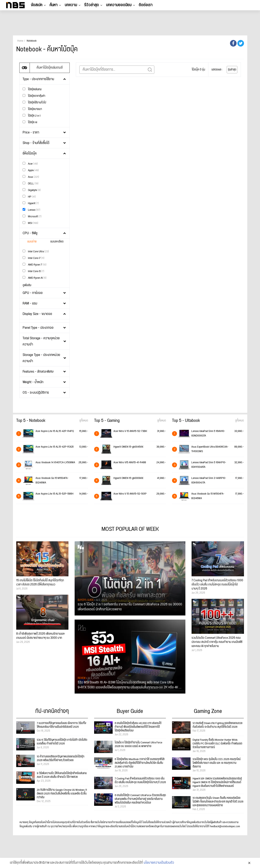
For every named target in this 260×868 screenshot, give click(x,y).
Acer (30, 164)
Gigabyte (32, 190)
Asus (31, 177)
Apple (31, 170)
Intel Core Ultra (36, 251)
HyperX (31, 203)
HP (29, 197)
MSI (30, 223)
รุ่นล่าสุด (232, 70)
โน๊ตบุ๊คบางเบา (32, 109)
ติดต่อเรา (146, 5)
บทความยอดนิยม (119, 5)
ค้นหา (54, 5)
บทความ (71, 5)
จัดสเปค (37, 5)
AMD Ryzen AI (35, 278)
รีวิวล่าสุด (92, 5)
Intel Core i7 (34, 258)
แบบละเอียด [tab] (57, 242)
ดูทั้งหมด (84, 421)
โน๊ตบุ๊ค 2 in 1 (32, 116)
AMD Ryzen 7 (35, 265)
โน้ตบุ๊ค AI (30, 122)
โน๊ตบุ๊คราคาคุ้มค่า (34, 96)
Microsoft (32, 216)
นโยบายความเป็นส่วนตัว (159, 863)
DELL (31, 183)
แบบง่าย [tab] (32, 242)
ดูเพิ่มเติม (27, 285)
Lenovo (31, 210)
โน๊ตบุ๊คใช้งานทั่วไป (34, 102)
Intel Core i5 (33, 271)
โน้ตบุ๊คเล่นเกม (32, 89)
